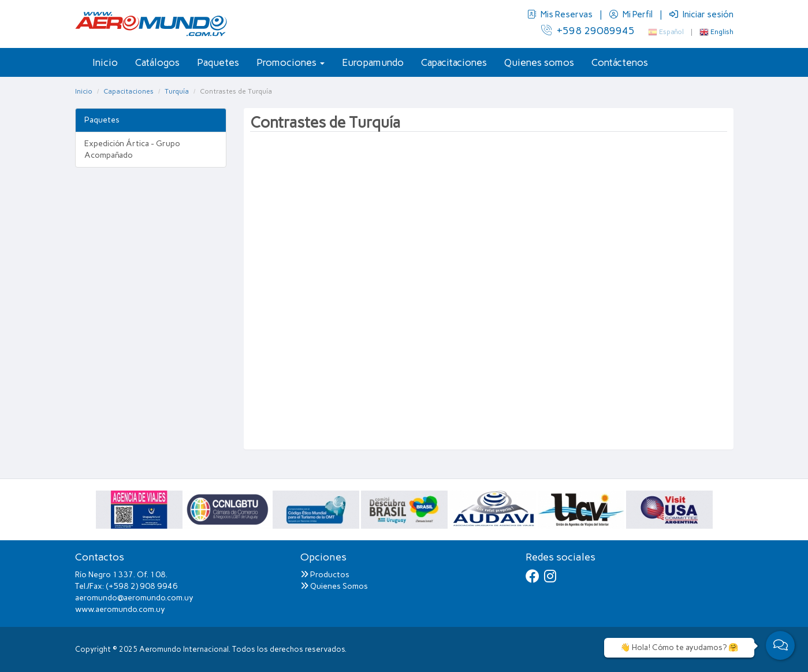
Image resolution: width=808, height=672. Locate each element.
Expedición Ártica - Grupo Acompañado (132, 149)
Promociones (291, 62)
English (716, 32)
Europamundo (373, 62)
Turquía (177, 91)
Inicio (105, 62)
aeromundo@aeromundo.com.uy (134, 598)
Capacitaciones (454, 62)
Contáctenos (620, 62)
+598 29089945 (588, 31)
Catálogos (157, 62)
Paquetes (218, 62)
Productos (325, 575)
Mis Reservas (561, 14)
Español (666, 32)
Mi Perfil (632, 14)
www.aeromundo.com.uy (120, 609)
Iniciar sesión (701, 14)
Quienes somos (539, 62)
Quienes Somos (334, 586)
